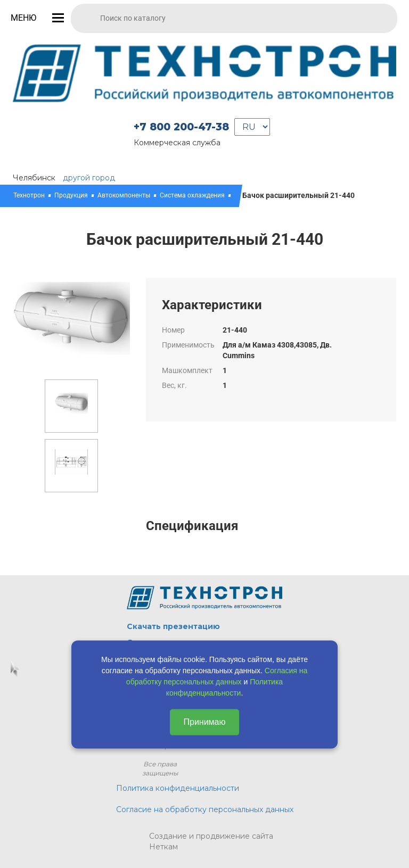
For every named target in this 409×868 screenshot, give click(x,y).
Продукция (71, 195)
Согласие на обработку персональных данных (205, 809)
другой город (89, 178)
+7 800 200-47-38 (181, 127)
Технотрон (29, 195)
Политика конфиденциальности (178, 788)
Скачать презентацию (173, 626)
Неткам (163, 847)
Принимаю (204, 721)
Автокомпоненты (124, 195)
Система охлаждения (192, 195)
